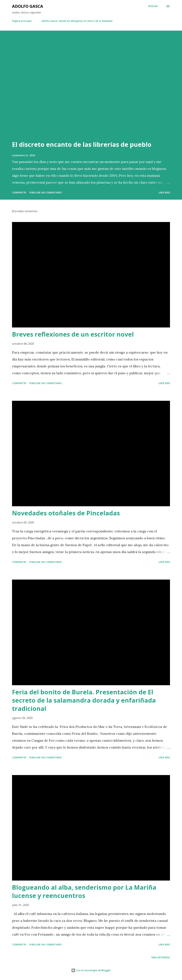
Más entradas (161, 957)
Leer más (164, 192)
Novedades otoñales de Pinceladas (66, 513)
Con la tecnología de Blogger (91, 970)
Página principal (22, 21)
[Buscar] (153, 6)
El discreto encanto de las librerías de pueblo (82, 144)
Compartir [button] (19, 192)
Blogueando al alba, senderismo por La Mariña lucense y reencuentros (84, 891)
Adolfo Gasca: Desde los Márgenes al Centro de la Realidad (77, 21)
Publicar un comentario (46, 192)
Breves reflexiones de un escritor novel (73, 334)
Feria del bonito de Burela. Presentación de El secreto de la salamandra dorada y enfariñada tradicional (84, 700)
